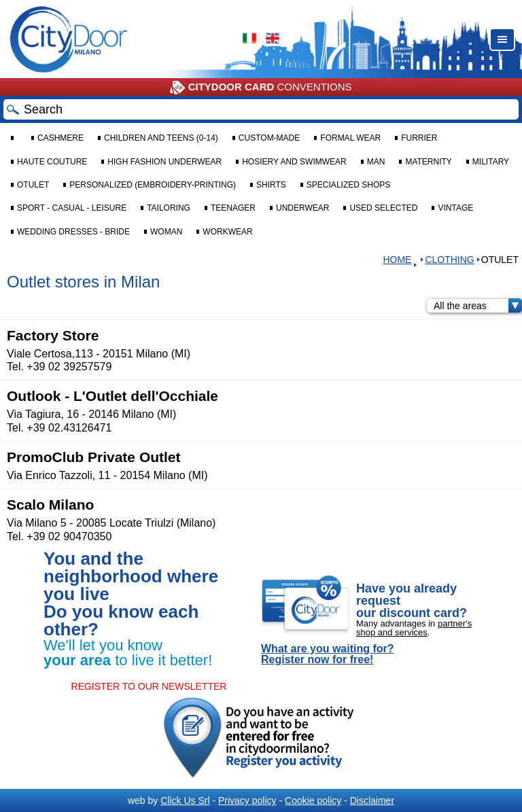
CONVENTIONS (261, 88)
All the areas (478, 306)
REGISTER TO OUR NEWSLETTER (149, 686)
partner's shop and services (414, 628)
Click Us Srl (185, 800)
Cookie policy (313, 800)
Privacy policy (247, 800)
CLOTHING (449, 260)
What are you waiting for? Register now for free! (328, 654)
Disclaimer (372, 800)
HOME (397, 260)
